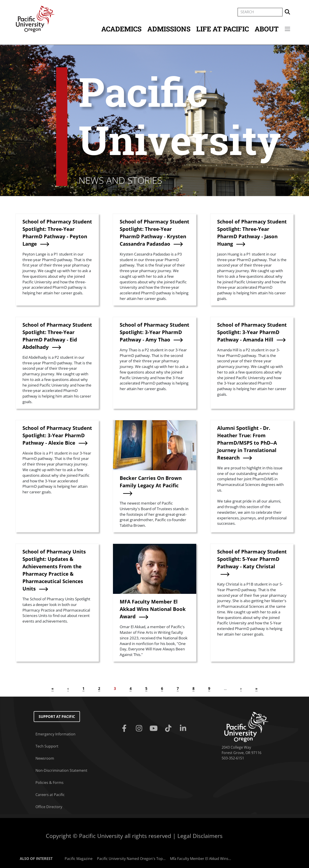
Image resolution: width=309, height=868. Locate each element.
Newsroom (45, 758)
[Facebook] (125, 728)
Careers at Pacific (50, 795)
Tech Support (47, 746)
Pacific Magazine (79, 859)
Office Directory (49, 807)
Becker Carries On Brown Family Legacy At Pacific (151, 482)
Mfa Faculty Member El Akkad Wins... (201, 859)
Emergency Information (55, 734)
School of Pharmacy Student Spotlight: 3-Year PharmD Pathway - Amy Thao (154, 332)
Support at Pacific (57, 717)
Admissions (169, 29)
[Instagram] (140, 728)
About (267, 29)
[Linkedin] (184, 728)
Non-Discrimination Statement (61, 770)
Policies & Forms (50, 783)
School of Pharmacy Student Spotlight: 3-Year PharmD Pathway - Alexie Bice (57, 435)
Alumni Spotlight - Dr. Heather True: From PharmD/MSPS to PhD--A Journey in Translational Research (247, 443)
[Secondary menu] (287, 29)
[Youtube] (154, 728)
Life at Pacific (223, 29)
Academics (121, 29)
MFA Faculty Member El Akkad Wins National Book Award (153, 609)
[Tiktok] (169, 728)
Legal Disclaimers (200, 836)
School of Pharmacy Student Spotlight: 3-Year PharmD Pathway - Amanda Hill (252, 332)
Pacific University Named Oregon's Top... (131, 859)
